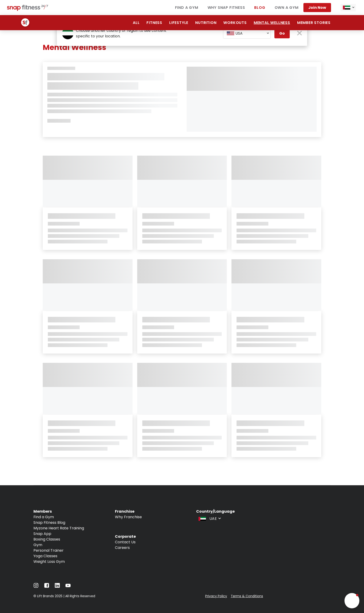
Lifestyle (179, 23)
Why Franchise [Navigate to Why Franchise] (128, 517)
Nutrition (206, 23)
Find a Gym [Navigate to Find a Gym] (187, 8)
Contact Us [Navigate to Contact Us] (125, 542)
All (136, 23)
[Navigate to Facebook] (47, 587)
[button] (352, 601)
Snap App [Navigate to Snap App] (42, 534)
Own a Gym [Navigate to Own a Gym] (287, 8)
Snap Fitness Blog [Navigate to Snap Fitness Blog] (49, 523)
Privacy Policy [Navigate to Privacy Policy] (216, 596)
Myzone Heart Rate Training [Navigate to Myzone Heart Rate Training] (59, 528)
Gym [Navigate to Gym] (38, 545)
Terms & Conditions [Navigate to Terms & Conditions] (247, 596)
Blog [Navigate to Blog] (260, 8)
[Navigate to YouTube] (68, 587)
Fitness (154, 23)
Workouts (235, 23)
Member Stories (314, 23)
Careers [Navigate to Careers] (122, 548)
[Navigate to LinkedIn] (57, 586)
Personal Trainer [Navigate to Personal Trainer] (49, 550)
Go (282, 33)
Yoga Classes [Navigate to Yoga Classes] (45, 556)
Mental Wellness (272, 23)
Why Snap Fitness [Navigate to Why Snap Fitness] (226, 8)
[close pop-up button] (300, 34)
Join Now (317, 8)
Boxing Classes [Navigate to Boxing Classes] (47, 539)
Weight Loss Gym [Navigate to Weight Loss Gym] (49, 562)
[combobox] (348, 8)
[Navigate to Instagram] (36, 587)
